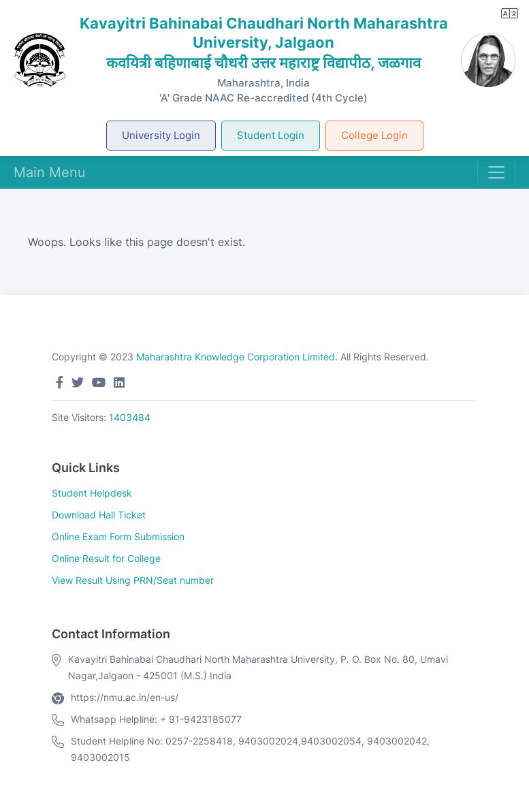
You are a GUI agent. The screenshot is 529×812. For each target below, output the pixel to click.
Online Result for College (106, 558)
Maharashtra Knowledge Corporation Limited (236, 357)
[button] (510, 13)
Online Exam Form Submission (118, 536)
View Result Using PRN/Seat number (133, 580)
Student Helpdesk (92, 493)
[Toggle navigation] (496, 172)
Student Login (271, 135)
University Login (161, 135)
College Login (374, 135)
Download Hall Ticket (99, 515)
